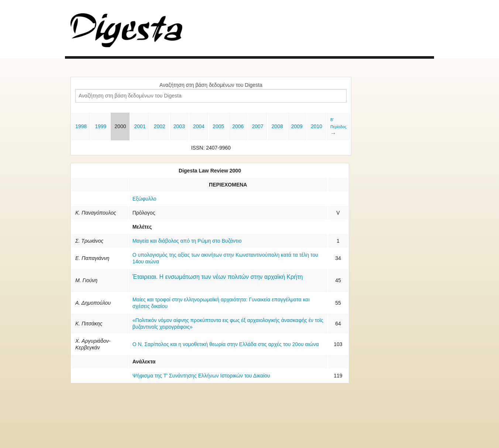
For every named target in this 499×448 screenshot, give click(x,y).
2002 (160, 126)
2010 (316, 126)
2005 (218, 126)
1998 (81, 126)
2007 (257, 126)
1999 (101, 126)
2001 (140, 126)
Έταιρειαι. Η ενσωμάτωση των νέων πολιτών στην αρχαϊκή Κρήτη (218, 277)
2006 (238, 126)
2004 (199, 126)
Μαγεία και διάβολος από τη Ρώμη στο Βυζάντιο (187, 241)
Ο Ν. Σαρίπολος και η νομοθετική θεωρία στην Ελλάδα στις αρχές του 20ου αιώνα (226, 344)
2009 (297, 126)
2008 (277, 126)
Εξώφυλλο (144, 199)
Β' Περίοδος (338, 127)
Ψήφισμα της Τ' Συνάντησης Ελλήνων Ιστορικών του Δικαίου (201, 376)
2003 (179, 126)
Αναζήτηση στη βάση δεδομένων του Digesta (211, 85)
